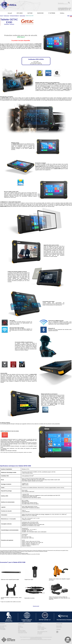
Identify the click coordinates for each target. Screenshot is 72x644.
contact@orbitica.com (65, 8)
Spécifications (7, 24)
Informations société (23, 633)
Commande (21, 627)
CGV (19, 629)
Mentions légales (22, 630)
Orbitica (62, 13)
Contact (20, 626)
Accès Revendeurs (22, 632)
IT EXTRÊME (52, 13)
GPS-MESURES (3, 626)
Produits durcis (6, 16)
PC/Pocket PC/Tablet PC (14, 16)
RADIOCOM (40, 13)
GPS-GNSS (20, 13)
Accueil (10, 13)
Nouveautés (59, 626)
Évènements (59, 627)
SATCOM (30, 13)
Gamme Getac (22, 16)
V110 (71, 16)
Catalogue (58, 629)
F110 (68, 16)
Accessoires (12, 24)
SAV (19, 628)
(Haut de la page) (36, 606)
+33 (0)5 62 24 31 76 (64, 10)
